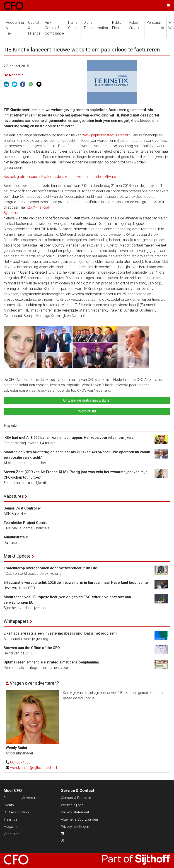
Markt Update (17, 556)
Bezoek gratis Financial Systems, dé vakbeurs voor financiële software (60, 177)
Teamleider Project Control (26, 523)
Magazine (11, 827)
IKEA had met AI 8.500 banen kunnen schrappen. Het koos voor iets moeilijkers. (69, 438)
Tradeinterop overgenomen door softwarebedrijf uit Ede (50, 568)
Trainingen (11, 819)
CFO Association (16, 812)
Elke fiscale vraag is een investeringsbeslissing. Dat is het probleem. (61, 633)
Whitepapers (16, 621)
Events (9, 805)
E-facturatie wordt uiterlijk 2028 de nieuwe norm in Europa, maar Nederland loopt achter (76, 583)
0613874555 (20, 762)
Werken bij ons (72, 805)
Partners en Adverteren (21, 798)
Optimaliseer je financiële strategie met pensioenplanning (51, 662)
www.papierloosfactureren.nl (105, 135)
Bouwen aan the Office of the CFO (32, 648)
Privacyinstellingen (75, 827)
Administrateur (16, 537)
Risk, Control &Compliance (54, 28)
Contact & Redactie (76, 798)
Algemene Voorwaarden (79, 819)
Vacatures (14, 496)
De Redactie (14, 75)
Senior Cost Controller (22, 508)
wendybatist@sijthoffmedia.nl (34, 768)
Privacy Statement (75, 812)
